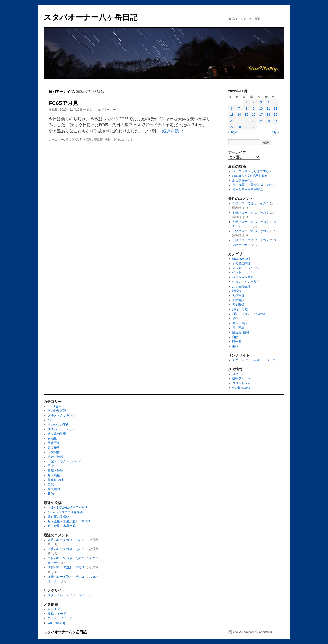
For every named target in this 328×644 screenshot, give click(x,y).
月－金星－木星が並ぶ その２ (254, 185)
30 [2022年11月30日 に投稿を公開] (254, 127)
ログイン (238, 374)
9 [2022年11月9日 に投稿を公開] (254, 109)
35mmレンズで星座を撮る (250, 176)
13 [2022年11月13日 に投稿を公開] (232, 115)
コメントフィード (244, 383)
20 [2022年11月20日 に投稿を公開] (232, 121)
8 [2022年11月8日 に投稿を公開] (246, 109)
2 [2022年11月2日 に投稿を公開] (254, 102)
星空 (235, 319)
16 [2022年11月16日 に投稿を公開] (254, 115)
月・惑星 (86, 140)
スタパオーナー (105, 110)
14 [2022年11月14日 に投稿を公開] (239, 115)
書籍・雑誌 (240, 323)
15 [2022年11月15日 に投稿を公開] (246, 115)
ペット (237, 272)
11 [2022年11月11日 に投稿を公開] (268, 109)
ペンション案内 (243, 277)
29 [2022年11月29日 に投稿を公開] (246, 127)
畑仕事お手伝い (243, 180)
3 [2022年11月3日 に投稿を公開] (261, 102)
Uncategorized (241, 259)
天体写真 (238, 295)
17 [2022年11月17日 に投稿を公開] (261, 115)
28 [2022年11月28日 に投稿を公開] (239, 127)
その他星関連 (241, 263)
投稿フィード (241, 378)
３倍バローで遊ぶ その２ (251, 203)
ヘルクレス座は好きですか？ (252, 171)
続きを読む (175, 131)
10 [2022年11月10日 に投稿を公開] (261, 109)
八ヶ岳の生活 (241, 286)
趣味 (235, 346)
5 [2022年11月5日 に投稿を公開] (276, 102)
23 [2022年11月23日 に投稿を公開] (254, 121)
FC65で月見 (63, 103)
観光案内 (238, 342)
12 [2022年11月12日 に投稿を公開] (276, 109)
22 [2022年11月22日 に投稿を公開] (246, 121)
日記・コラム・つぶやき (249, 314)
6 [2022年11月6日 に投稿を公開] (232, 109)
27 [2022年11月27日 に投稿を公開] (232, 127)
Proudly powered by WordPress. (253, 632)
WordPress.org (241, 388)
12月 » (275, 132)
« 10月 (233, 132)
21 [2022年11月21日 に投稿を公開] (239, 121)
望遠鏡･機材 (102, 140)
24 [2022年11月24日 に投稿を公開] (261, 121)
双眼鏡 (237, 291)
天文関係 (72, 140)
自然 (235, 337)
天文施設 (238, 300)
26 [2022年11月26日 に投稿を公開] (276, 121)
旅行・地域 (240, 309)
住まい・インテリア (246, 282)
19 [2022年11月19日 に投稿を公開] (276, 115)
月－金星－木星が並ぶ (248, 189)
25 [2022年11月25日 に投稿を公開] (268, 121)
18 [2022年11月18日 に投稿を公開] (268, 115)
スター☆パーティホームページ (254, 360)
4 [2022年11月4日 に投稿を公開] (268, 102)
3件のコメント (123, 140)
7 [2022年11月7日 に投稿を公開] (239, 109)
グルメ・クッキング (246, 268)
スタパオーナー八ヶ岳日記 (90, 17)
